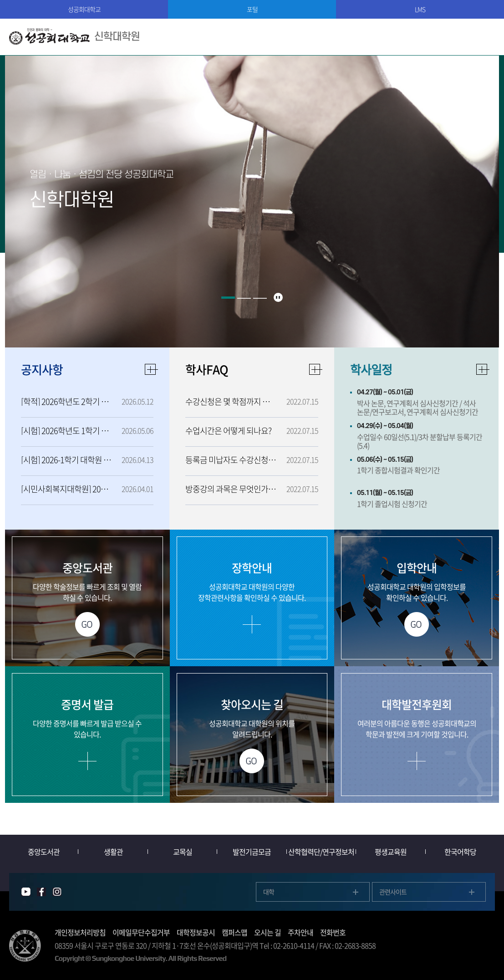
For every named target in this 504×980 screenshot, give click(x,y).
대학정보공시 (196, 932)
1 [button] (228, 298)
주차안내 (300, 932)
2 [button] (244, 298)
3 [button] (260, 298)
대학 (269, 892)
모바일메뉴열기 (486, 37)
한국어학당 (460, 852)
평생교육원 (391, 852)
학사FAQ (207, 369)
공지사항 (42, 369)
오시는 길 (267, 932)
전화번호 (333, 932)
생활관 (113, 852)
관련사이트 (393, 892)
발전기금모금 (252, 852)
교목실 (183, 852)
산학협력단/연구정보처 (321, 852)
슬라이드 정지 (278, 297)
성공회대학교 (84, 9)
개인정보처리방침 (80, 932)
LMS (420, 9)
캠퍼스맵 (234, 932)
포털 (252, 9)
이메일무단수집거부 (141, 932)
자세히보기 (483, 369)
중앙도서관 (44, 852)
